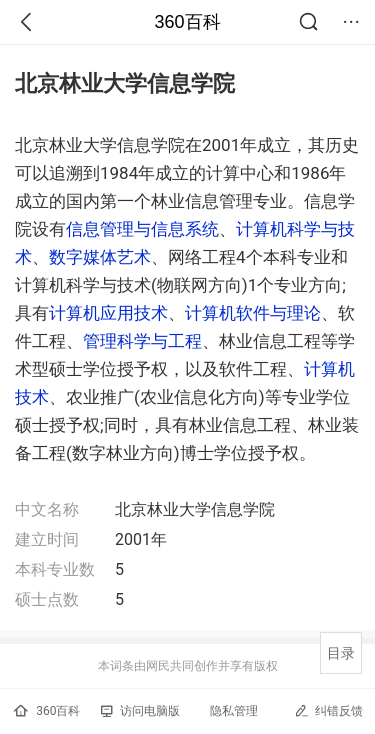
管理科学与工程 (142, 341)
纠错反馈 (328, 710)
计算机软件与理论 (253, 313)
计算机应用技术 (108, 313)
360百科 (187, 22)
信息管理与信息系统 (142, 229)
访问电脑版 (140, 711)
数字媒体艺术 (100, 257)
